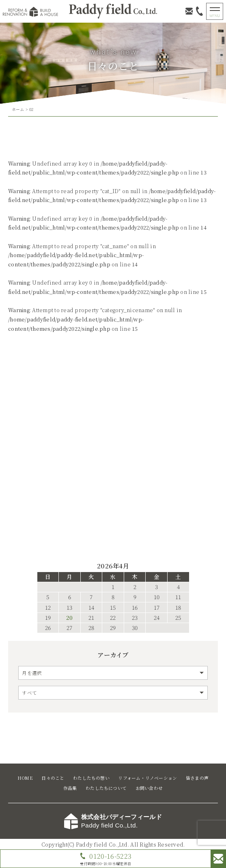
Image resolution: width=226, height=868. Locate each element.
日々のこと (53, 778)
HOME (25, 778)
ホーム (18, 109)
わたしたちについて (106, 788)
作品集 (70, 788)
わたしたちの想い (91, 778)
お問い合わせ (149, 788)
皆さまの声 (197, 778)
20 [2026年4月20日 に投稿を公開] (69, 618)
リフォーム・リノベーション (147, 778)
